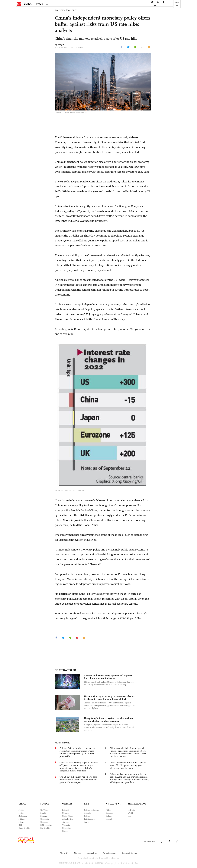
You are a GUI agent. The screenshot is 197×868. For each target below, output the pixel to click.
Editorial (66, 810)
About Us (64, 853)
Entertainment (90, 819)
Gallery (109, 816)
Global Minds (68, 816)
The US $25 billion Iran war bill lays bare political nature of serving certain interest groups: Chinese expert (78, 780)
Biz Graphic (45, 828)
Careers (78, 853)
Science (21, 822)
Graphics (110, 813)
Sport (130, 816)
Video (108, 810)
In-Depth (131, 810)
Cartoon (65, 831)
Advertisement (109, 853)
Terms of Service (129, 853)
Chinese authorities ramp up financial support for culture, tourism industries (108, 677)
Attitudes (88, 813)
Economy (44, 816)
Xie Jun (61, 44)
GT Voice (44, 810)
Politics (21, 810)
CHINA (22, 804)
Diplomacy (23, 816)
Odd (20, 825)
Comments (45, 819)
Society (21, 813)
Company (44, 822)
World (130, 813)
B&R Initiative (46, 825)
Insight (43, 813)
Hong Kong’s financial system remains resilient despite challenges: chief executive (109, 720)
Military (22, 819)
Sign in (177, 4)
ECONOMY (71, 10)
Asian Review (68, 819)
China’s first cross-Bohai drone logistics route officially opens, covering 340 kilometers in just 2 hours (128, 765)
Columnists (67, 828)
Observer (66, 813)
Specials (109, 819)
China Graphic (24, 828)
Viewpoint (66, 825)
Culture (87, 816)
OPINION (67, 804)
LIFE (86, 804)
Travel (87, 822)
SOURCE (59, 10)
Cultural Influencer (91, 810)
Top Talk (66, 822)
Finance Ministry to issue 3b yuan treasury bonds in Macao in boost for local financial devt (109, 698)
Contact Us (92, 853)
